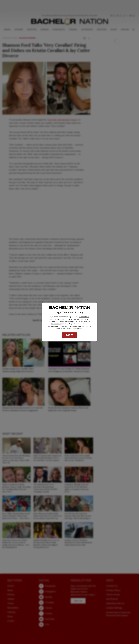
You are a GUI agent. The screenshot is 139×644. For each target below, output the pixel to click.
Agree (69, 335)
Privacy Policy (56, 324)
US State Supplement (74, 328)
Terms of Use (84, 317)
